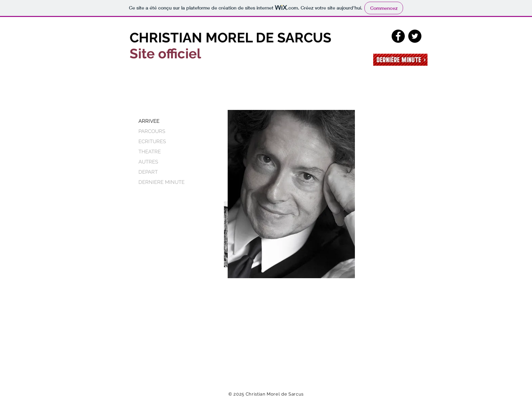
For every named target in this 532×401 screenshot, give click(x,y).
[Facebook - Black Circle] (398, 36)
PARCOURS (152, 131)
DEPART (148, 172)
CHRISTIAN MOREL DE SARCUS (231, 37)
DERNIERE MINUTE (161, 182)
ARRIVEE (149, 121)
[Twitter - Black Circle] (415, 36)
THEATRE (150, 152)
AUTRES (148, 162)
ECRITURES (152, 141)
